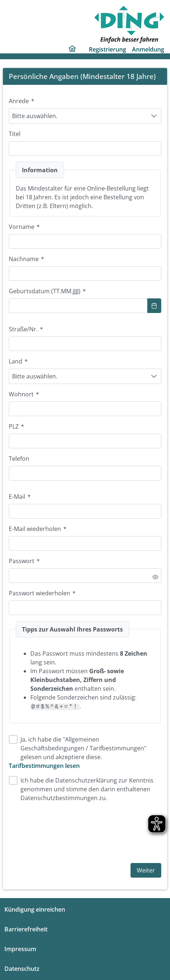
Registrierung (107, 49)
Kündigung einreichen (35, 909)
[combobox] (78, 306)
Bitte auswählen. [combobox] (35, 116)
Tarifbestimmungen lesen (44, 766)
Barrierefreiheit (26, 929)
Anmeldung (148, 49)
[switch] (155, 577)
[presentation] (64, 831)
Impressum (20, 949)
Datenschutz (22, 969)
